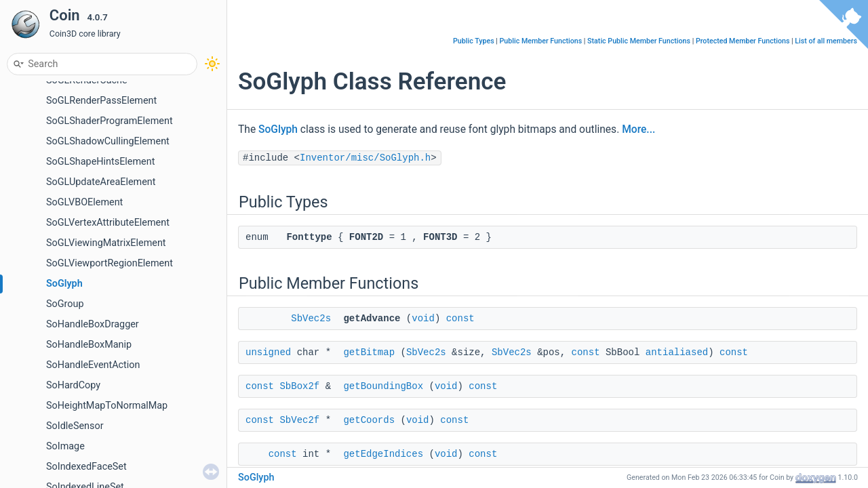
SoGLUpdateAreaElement (101, 182)
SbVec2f (299, 420)
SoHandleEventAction (93, 365)
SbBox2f (299, 386)
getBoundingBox (383, 386)
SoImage (65, 446)
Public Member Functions (541, 41)
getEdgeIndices (383, 454)
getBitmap (369, 352)
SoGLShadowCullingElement (108, 141)
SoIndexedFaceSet (86, 467)
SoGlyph (64, 284)
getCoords (369, 420)
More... (638, 129)
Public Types (474, 41)
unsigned (268, 352)
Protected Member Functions (743, 41)
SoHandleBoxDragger (93, 324)
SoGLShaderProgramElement (110, 121)
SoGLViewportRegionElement (110, 263)
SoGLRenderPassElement (101, 101)
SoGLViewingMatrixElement (106, 243)
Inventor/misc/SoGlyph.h (365, 158)
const (460, 319)
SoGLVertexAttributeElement (108, 223)
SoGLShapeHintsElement (100, 162)
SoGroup (65, 304)
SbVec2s (311, 319)
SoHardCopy (73, 385)
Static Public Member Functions (639, 41)
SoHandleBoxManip (89, 345)
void (423, 319)
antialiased (677, 352)
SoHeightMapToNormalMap (107, 406)
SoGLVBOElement (84, 202)
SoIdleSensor (75, 426)
